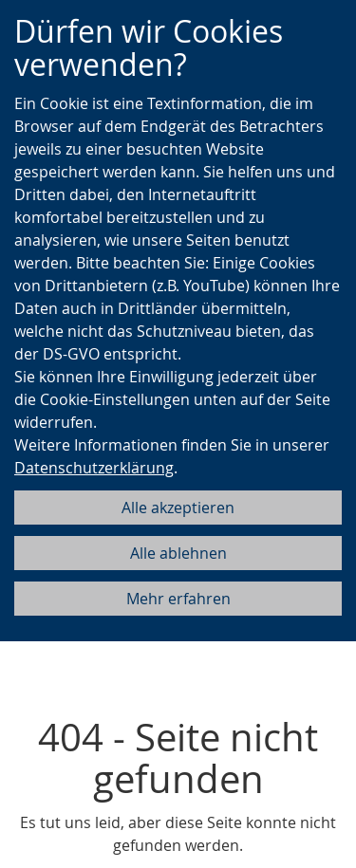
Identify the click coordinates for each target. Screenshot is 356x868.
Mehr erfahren (178, 599)
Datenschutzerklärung (94, 468)
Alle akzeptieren (178, 508)
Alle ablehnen (178, 553)
